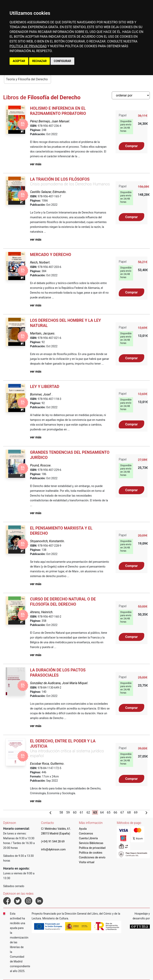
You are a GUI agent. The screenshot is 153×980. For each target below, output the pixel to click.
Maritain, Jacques (42, 333)
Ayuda (83, 829)
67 (122, 812)
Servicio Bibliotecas (91, 843)
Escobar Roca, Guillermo (47, 764)
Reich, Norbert (40, 262)
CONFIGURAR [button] (62, 61)
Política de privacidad (92, 848)
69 (136, 812)
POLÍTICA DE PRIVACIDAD (28, 46)
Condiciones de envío (92, 857)
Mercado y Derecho (51, 255)
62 (88, 812)
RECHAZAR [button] (39, 61)
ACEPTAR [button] (19, 61)
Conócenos (86, 833)
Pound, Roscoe (40, 465)
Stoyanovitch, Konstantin (47, 541)
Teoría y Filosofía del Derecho (27, 79)
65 (109, 812)
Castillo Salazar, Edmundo (48, 192)
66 (115, 812)
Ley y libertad (45, 387)
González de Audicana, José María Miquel (59, 683)
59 (68, 812)
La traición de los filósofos (60, 179)
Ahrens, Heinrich (41, 612)
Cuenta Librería (88, 838)
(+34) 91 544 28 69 (53, 841)
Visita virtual (87, 862)
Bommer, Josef (41, 394)
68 (129, 812)
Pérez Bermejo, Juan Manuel (50, 121)
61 (81, 812)
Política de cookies (91, 853)
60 (75, 812)
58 (61, 812)
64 (102, 812)
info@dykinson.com (53, 849)
